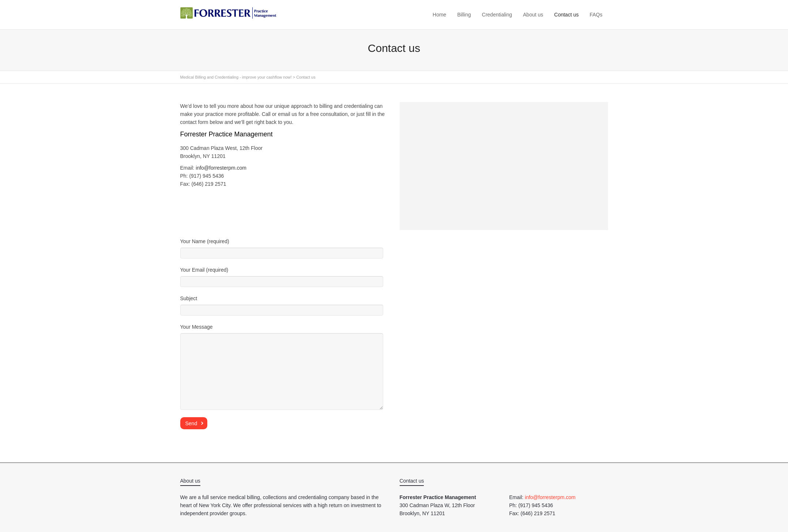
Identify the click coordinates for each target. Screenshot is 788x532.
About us (533, 15)
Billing (464, 15)
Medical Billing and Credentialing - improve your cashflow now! (236, 77)
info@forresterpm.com (221, 168)
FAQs (596, 15)
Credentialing (497, 15)
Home (439, 15)
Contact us (567, 15)
